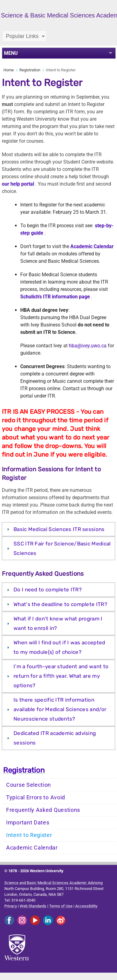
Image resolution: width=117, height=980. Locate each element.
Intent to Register (29, 835)
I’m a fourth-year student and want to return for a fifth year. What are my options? (61, 676)
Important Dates (28, 823)
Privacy (11, 906)
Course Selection (29, 785)
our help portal (18, 184)
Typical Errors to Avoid (36, 797)
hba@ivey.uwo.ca (88, 346)
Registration (30, 70)
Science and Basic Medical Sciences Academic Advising (53, 883)
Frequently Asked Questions (43, 810)
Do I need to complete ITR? (48, 590)
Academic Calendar (32, 848)
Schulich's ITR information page (55, 297)
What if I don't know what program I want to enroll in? (58, 623)
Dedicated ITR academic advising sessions (55, 738)
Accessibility (86, 906)
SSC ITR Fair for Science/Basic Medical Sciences (62, 548)
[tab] (59, 529)
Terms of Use (61, 906)
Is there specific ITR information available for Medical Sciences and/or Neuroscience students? (60, 709)
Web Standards (33, 906)
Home (9, 70)
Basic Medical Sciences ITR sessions (59, 529)
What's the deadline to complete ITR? (60, 604)
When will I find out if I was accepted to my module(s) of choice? (59, 647)
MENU (11, 53)
